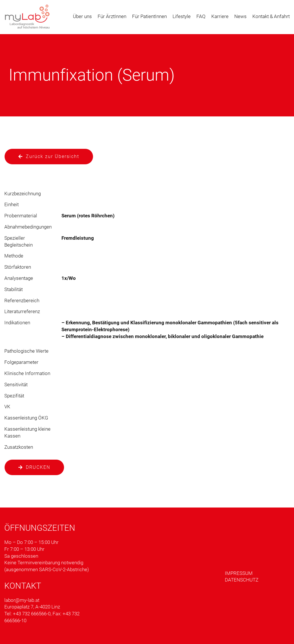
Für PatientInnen (149, 16)
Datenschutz (242, 580)
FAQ (201, 16)
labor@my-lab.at (22, 600)
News (240, 16)
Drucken (38, 467)
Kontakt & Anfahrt (271, 16)
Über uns (82, 16)
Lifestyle (182, 16)
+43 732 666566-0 (32, 614)
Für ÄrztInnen (112, 16)
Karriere (220, 16)
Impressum (239, 573)
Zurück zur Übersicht (53, 156)
